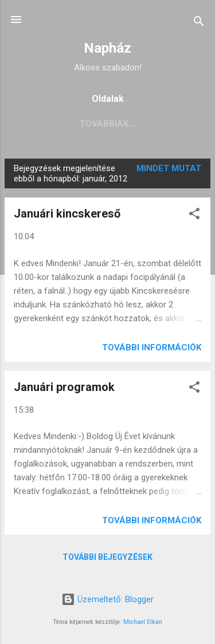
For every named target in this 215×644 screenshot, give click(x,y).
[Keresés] (199, 23)
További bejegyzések (107, 557)
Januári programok (64, 387)
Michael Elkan (143, 622)
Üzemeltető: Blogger (107, 599)
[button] (194, 216)
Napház (107, 48)
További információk (152, 347)
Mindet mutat (169, 168)
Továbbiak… (139, 124)
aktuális (69, 124)
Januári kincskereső (67, 214)
